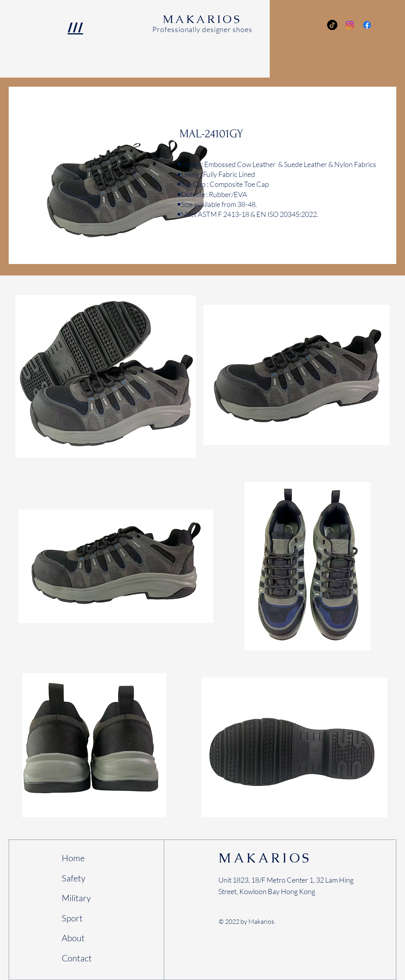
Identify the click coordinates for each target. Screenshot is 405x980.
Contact (77, 958)
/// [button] (75, 27)
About (73, 938)
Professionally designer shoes (202, 29)
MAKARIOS (265, 858)
